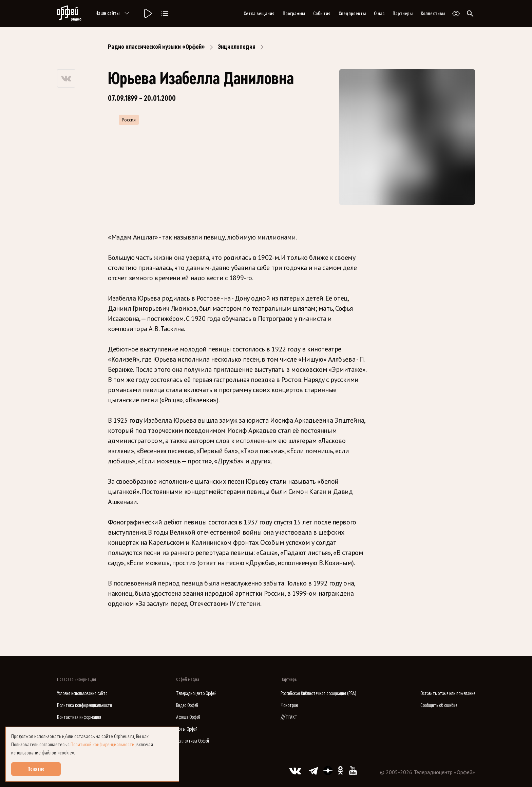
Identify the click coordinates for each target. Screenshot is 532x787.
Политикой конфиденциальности (102, 745)
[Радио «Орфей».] (147, 14)
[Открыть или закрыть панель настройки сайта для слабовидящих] (456, 14)
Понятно (36, 769)
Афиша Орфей (188, 717)
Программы (294, 14)
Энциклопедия (237, 47)
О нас (379, 14)
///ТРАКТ (289, 717)
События (322, 14)
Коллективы (433, 14)
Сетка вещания (259, 14)
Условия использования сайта (82, 694)
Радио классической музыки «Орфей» (156, 47)
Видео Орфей (187, 705)
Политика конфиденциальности (84, 705)
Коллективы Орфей (193, 741)
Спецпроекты (352, 14)
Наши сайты (113, 14)
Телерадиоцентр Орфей (196, 694)
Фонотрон (289, 705)
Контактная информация (79, 717)
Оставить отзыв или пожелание (448, 694)
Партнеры (403, 14)
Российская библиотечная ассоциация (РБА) (318, 694)
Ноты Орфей (187, 729)
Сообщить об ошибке (439, 705)
